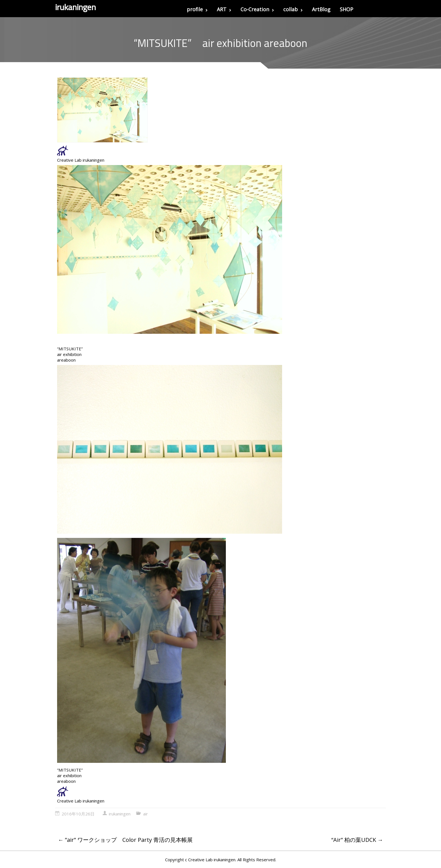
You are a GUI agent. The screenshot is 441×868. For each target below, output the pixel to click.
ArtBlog (321, 9)
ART (224, 9)
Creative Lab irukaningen (81, 160)
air (146, 814)
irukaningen (120, 814)
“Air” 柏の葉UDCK (357, 840)
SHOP (346, 9)
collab (293, 9)
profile (197, 9)
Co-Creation (257, 9)
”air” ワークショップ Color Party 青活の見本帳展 (125, 840)
